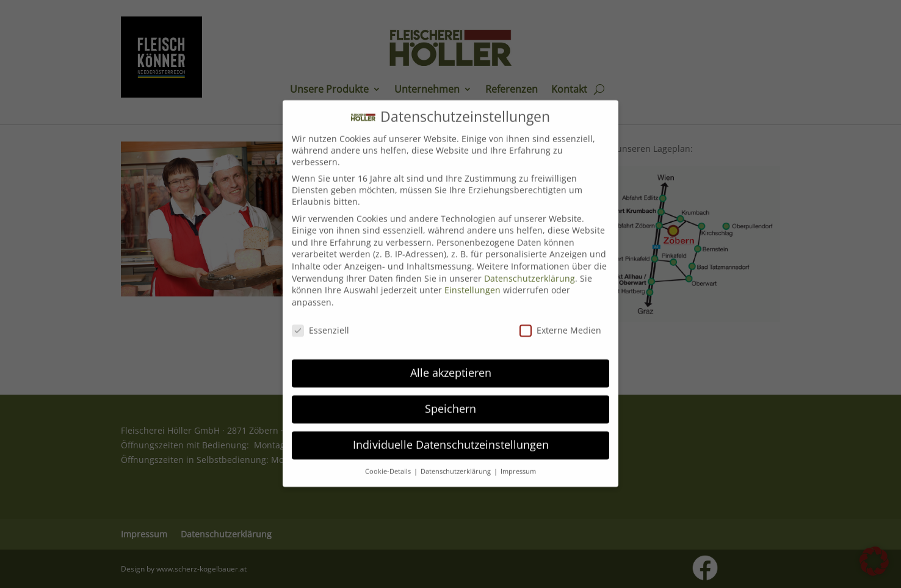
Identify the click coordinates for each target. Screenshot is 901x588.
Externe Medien (560, 319)
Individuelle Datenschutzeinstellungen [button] (451, 434)
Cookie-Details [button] (389, 461)
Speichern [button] (450, 398)
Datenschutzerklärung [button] (457, 461)
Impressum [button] (518, 461)
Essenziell (320, 319)
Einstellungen (472, 280)
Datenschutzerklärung (530, 267)
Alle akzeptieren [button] (451, 362)
